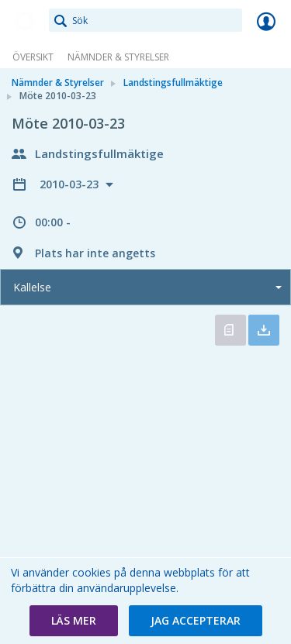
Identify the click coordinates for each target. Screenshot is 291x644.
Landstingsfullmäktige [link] (173, 83)
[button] (74, 621)
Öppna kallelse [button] (230, 330)
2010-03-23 (71, 184)
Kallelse (32, 287)
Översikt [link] (33, 57)
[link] (25, 21)
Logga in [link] (266, 21)
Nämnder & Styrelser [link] (118, 57)
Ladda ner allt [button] (264, 330)
